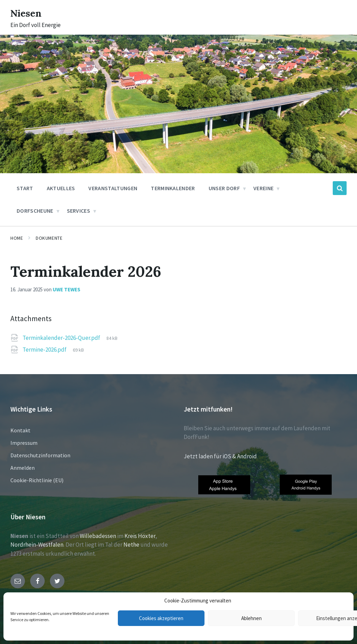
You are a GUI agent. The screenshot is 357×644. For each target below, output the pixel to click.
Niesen (28, 13)
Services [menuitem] (79, 211)
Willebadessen (98, 536)
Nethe (131, 545)
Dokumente (49, 238)
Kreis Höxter (140, 536)
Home (17, 238)
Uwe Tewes (67, 289)
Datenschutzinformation (40, 455)
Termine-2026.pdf (45, 350)
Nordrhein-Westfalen (37, 545)
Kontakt (20, 430)
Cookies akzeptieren (161, 618)
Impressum (24, 443)
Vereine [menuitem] (263, 188)
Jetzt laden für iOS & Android (220, 456)
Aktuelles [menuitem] (61, 188)
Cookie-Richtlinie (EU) (37, 480)
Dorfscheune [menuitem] (35, 211)
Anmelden (23, 468)
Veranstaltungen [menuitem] (113, 188)
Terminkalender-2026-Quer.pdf (62, 338)
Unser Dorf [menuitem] (224, 188)
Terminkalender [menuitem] (173, 188)
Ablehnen (251, 618)
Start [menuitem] (25, 188)
